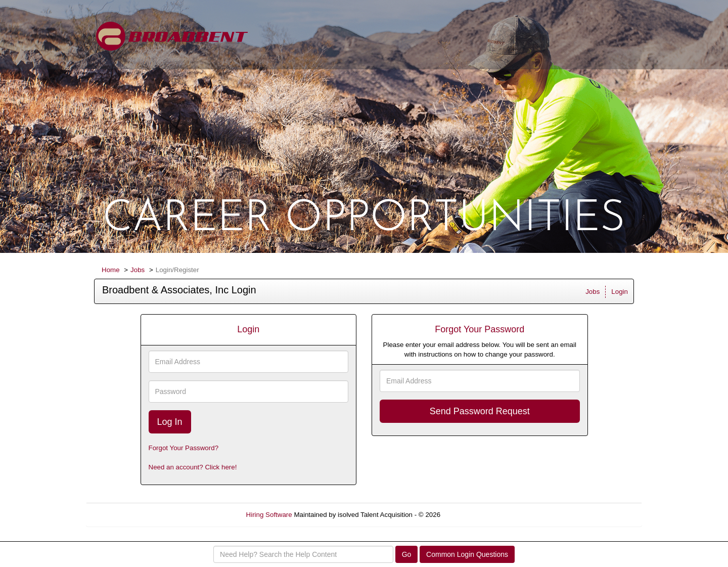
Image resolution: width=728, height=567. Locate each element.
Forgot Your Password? (184, 448)
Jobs (138, 270)
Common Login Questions (467, 554)
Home (111, 270)
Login (620, 292)
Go (407, 554)
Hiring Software (269, 515)
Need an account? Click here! (193, 467)
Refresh (470, 515)
